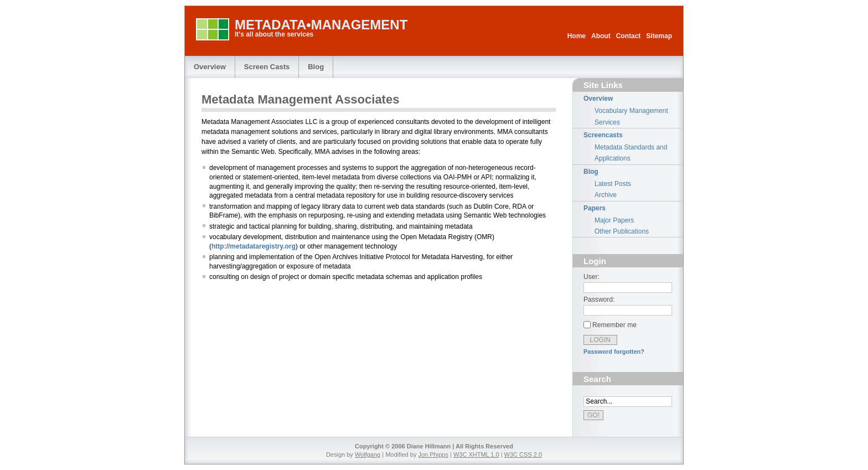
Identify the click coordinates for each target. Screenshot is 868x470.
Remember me (614, 325)
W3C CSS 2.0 (523, 454)
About (601, 36)
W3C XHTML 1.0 (476, 454)
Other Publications (622, 231)
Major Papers (614, 220)
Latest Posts (613, 184)
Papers (595, 208)
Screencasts (603, 135)
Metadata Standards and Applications (631, 153)
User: (591, 277)
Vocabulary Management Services (631, 116)
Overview (210, 67)
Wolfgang (368, 454)
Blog (316, 67)
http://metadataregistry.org (254, 246)
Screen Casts (267, 67)
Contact (629, 36)
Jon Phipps (433, 454)
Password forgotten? (614, 352)
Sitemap (659, 36)
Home (577, 36)
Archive (606, 195)
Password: (599, 299)
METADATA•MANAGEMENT (321, 25)
